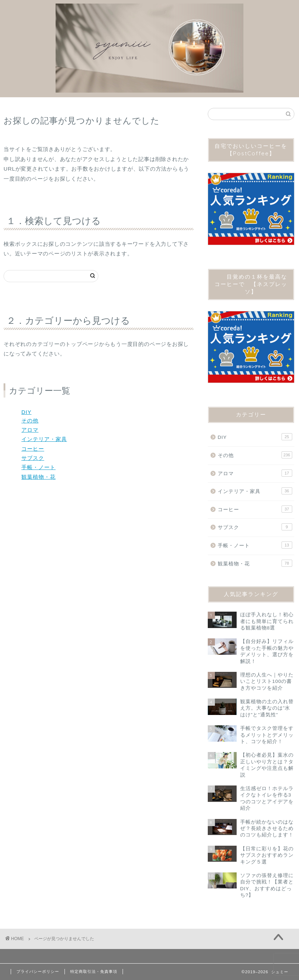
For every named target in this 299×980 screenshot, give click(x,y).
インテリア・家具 (44, 439)
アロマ (30, 430)
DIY (26, 412)
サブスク (33, 458)
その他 (30, 421)
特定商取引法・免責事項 (94, 971)
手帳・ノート (38, 467)
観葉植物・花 (38, 477)
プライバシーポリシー (38, 971)
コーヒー (33, 449)
